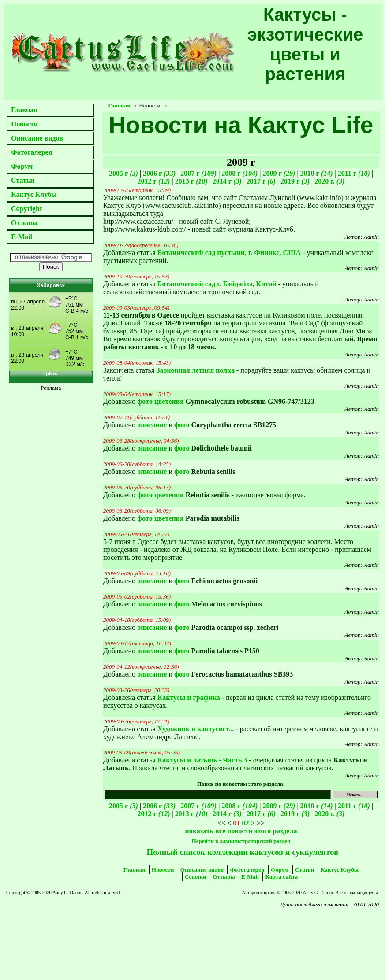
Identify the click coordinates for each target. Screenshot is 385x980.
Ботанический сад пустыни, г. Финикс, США (229, 253)
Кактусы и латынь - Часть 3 (202, 760)
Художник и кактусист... (196, 729)
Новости (24, 124)
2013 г (191, 181)
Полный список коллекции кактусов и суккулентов (243, 852)
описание (152, 425)
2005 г (123, 173)
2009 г (279, 173)
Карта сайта (281, 877)
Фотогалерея (32, 152)
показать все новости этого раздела (241, 831)
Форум (22, 166)
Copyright (26, 209)
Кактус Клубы (34, 194)
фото (182, 425)
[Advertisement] (72, 934)
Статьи (23, 180)
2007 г (198, 173)
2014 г (227, 181)
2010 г (317, 173)
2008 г (239, 173)
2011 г (354, 173)
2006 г (159, 173)
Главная (24, 110)
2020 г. (329, 181)
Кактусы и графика (189, 697)
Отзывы (24, 223)
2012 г (154, 181)
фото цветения (161, 401)
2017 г (261, 181)
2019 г (295, 181)
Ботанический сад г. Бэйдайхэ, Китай (217, 284)
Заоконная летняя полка (195, 370)
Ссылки (196, 877)
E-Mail (22, 237)
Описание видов (37, 138)
